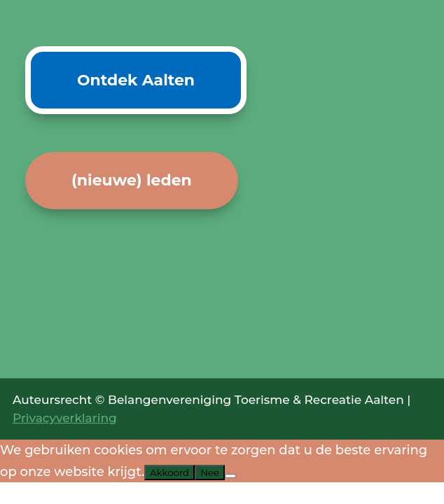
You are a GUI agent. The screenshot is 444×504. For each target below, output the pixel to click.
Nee (210, 472)
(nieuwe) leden (132, 180)
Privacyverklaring (65, 418)
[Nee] (230, 476)
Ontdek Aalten (136, 80)
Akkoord (169, 472)
